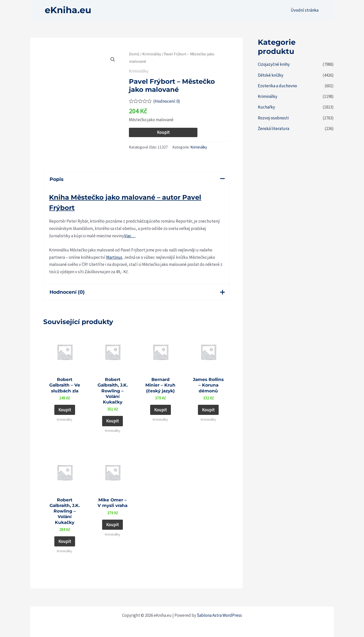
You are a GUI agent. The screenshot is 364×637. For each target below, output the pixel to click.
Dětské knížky (271, 75)
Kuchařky (266, 107)
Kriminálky (152, 54)
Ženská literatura (274, 129)
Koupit (163, 132)
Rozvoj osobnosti (273, 118)
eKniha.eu (68, 10)
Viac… (130, 236)
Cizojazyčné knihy (274, 64)
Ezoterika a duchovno (277, 86)
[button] (113, 59)
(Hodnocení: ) (167, 101)
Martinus (114, 257)
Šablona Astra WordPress (219, 615)
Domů (134, 54)
